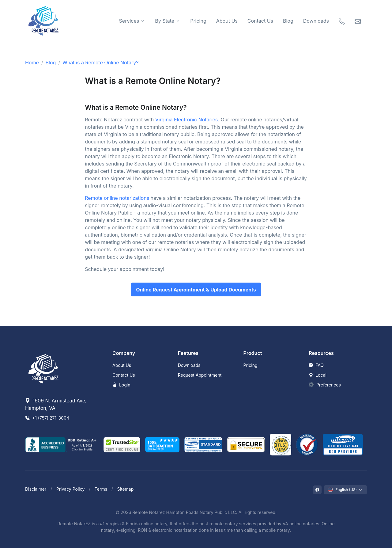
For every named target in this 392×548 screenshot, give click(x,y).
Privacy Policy (71, 489)
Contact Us (260, 21)
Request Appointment (200, 375)
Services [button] (129, 21)
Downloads (316, 21)
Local (318, 375)
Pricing (198, 21)
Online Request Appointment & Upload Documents (196, 290)
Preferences (329, 385)
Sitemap (126, 489)
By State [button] (165, 21)
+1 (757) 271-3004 (47, 418)
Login (121, 385)
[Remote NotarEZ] (43, 21)
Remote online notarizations (117, 198)
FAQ (316, 365)
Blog (288, 21)
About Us (227, 21)
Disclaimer (36, 489)
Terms (101, 489)
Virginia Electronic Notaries (187, 120)
